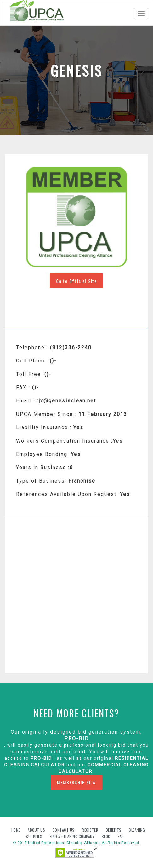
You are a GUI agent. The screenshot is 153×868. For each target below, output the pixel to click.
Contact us (64, 830)
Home (17, 830)
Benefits (114, 830)
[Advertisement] (76, 595)
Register (90, 830)
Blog (107, 836)
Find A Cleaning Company (73, 836)
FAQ (121, 836)
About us (37, 830)
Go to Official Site (76, 281)
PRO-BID (76, 739)
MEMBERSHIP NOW (76, 782)
